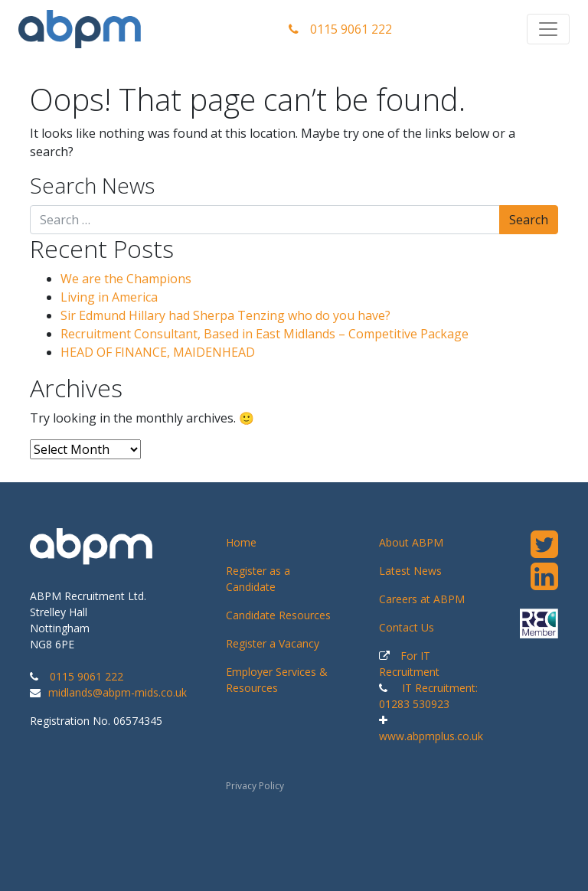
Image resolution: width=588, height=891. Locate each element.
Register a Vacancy (273, 643)
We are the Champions (126, 279)
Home (241, 542)
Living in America (109, 297)
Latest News (410, 571)
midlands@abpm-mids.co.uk (118, 692)
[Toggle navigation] (548, 29)
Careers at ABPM (422, 599)
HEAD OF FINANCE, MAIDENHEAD (158, 352)
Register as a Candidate (258, 579)
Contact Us (407, 627)
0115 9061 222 (340, 29)
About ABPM (411, 542)
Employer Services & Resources (277, 680)
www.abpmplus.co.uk (431, 736)
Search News (92, 186)
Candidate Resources (278, 615)
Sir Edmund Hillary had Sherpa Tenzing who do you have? (225, 315)
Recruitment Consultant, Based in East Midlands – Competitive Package (265, 334)
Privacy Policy (255, 786)
